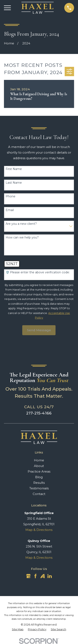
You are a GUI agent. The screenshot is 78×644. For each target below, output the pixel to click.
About (39, 466)
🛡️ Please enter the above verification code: (38, 272)
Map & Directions (39, 530)
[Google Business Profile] (28, 576)
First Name (14, 169)
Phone (11, 196)
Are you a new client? (21, 224)
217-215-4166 (39, 413)
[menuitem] (18, 630)
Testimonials (39, 488)
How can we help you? (22, 238)
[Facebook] (35, 576)
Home (39, 460)
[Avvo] (43, 576)
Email (10, 210)
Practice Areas (39, 471)
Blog (39, 477)
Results (39, 483)
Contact (39, 494)
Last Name (14, 183)
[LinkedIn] (50, 576)
